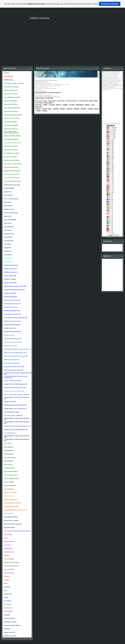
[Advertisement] (62, 46)
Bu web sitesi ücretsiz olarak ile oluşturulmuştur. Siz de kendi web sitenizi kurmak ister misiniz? (62, 4)
